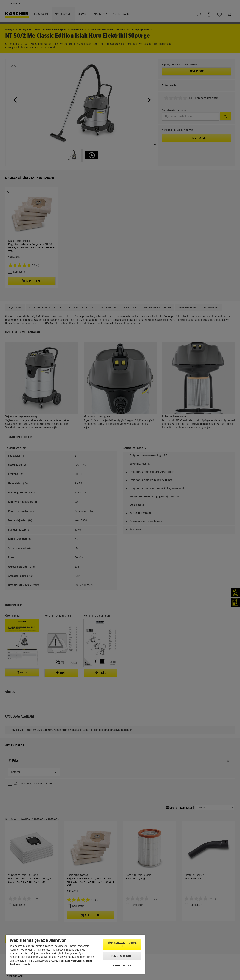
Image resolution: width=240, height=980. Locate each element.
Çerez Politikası (61, 961)
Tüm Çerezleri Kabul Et (122, 945)
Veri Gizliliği (78, 961)
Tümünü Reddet (122, 956)
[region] (76, 954)
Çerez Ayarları (122, 966)
